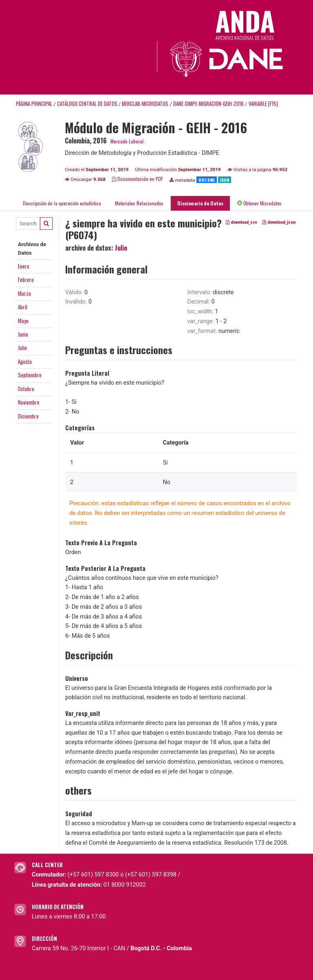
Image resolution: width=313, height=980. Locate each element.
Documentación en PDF (138, 179)
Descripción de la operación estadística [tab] (62, 203)
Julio (22, 348)
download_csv (241, 222)
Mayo (23, 321)
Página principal (34, 104)
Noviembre (29, 402)
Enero (24, 266)
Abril (23, 307)
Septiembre (30, 375)
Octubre (26, 389)
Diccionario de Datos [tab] (200, 203)
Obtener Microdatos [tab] (259, 203)
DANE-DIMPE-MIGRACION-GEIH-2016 (208, 104)
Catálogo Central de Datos (87, 104)
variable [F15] (263, 104)
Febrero (26, 280)
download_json (279, 222)
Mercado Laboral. (128, 141)
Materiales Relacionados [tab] (139, 203)
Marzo (24, 293)
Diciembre (28, 416)
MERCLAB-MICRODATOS (145, 104)
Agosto (25, 361)
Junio (23, 334)
